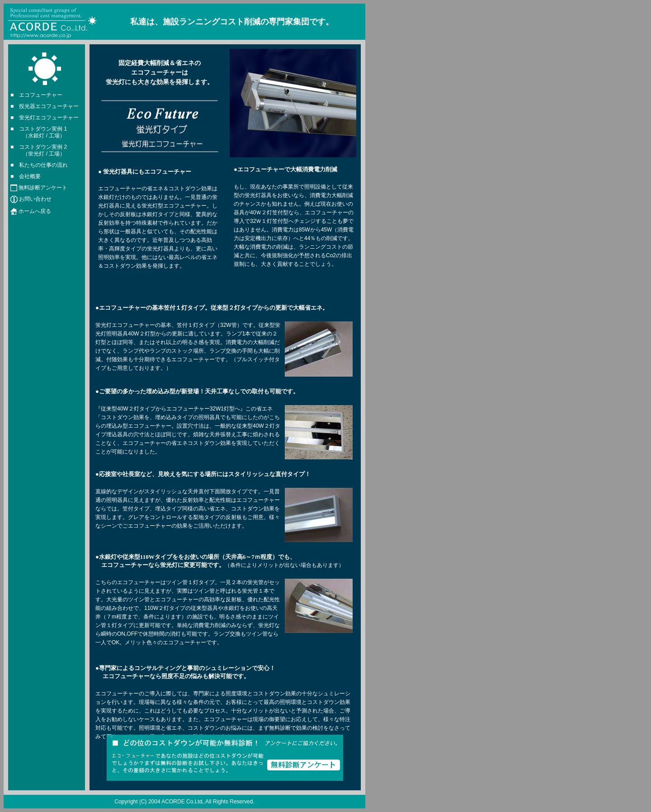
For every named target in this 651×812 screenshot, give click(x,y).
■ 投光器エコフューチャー (45, 106)
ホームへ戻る (35, 211)
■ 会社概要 (26, 176)
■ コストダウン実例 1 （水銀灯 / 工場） (39, 132)
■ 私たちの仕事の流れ (39, 165)
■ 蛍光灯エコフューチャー (45, 118)
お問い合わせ (35, 199)
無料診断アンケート (43, 188)
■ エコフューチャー (36, 95)
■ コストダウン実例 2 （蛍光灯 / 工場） (39, 150)
